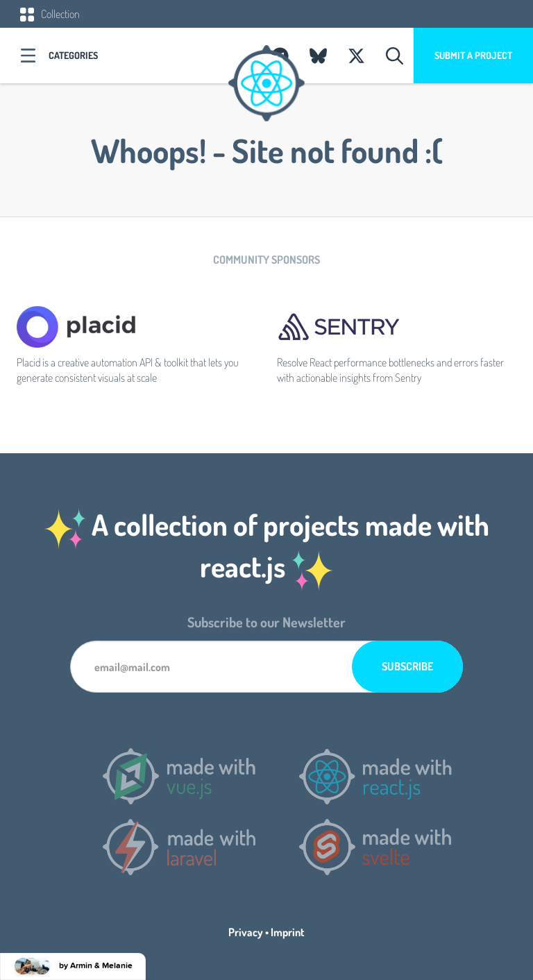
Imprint (288, 932)
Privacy (246, 932)
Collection (50, 14)
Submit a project (473, 55)
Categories (73, 55)
